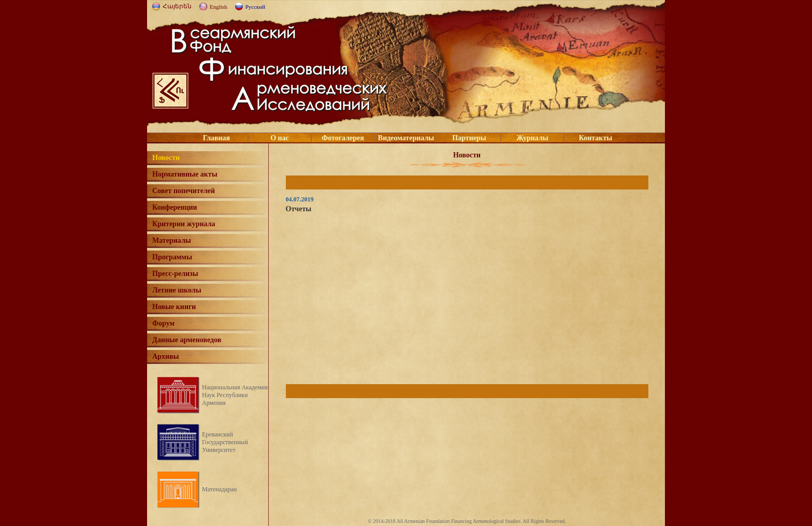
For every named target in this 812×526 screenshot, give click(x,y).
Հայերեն (177, 6)
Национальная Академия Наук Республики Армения (235, 395)
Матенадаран (219, 489)
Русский (256, 7)
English (219, 7)
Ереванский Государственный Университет (225, 442)
